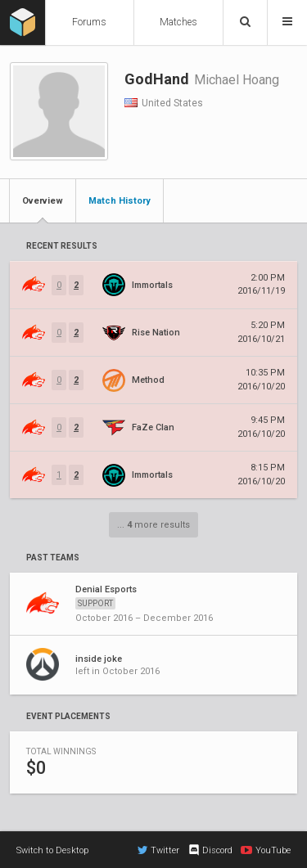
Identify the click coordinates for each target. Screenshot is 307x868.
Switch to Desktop (52, 850)
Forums (89, 22)
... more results (153, 525)
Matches (178, 22)
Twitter (158, 850)
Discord (210, 850)
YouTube (266, 850)
